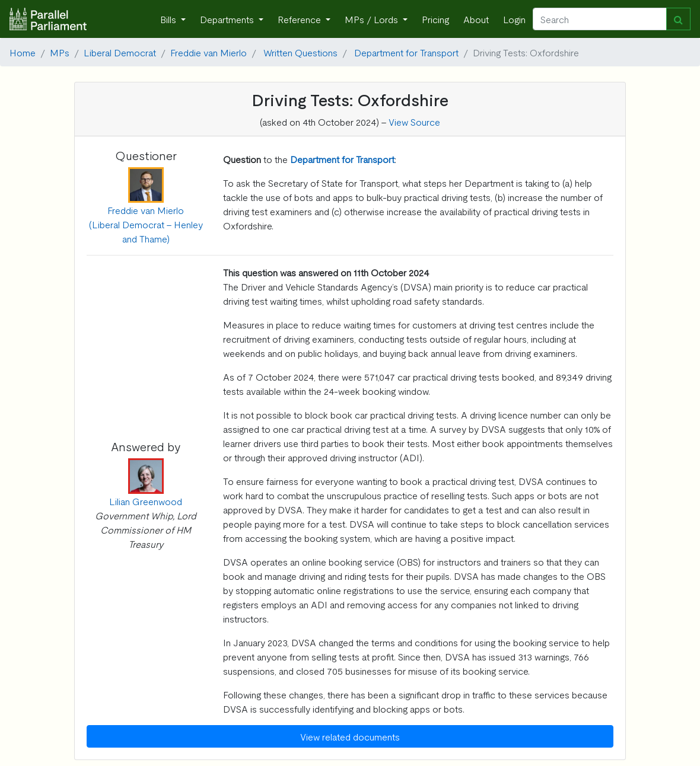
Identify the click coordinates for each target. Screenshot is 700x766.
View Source (414, 122)
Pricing (435, 19)
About (476, 19)
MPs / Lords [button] (373, 19)
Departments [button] (228, 19)
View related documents (350, 736)
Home (23, 52)
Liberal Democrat (120, 52)
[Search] (600, 19)
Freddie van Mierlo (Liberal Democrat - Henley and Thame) (146, 224)
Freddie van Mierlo (209, 52)
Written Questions (300, 52)
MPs (60, 52)
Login (514, 19)
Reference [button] (300, 19)
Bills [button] (169, 19)
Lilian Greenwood (146, 501)
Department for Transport (406, 52)
